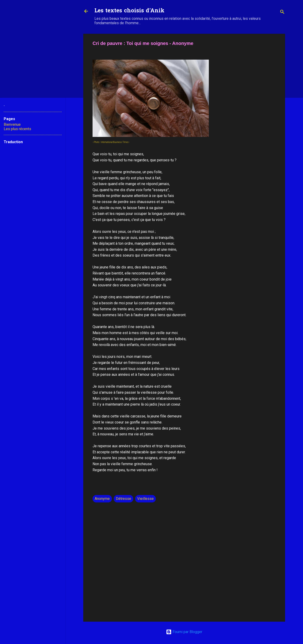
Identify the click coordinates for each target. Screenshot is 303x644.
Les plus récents (17, 129)
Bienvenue (12, 124)
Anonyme (102, 499)
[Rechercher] (282, 13)
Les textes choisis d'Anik (129, 11)
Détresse (123, 499)
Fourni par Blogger (184, 632)
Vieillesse (145, 499)
